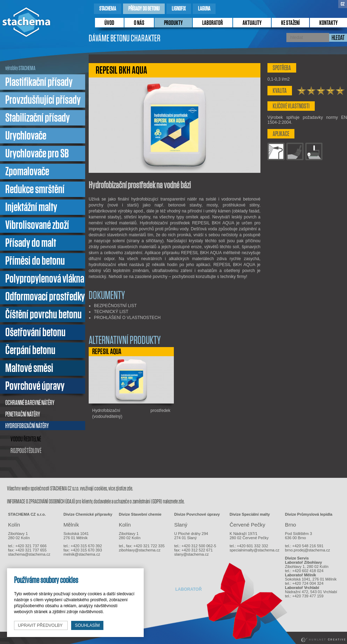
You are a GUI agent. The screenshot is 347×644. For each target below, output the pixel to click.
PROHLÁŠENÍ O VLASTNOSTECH (127, 318)
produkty (173, 23)
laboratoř (213, 23)
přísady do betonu (144, 9)
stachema (108, 9)
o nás (139, 23)
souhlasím (87, 625)
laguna (204, 9)
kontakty (328, 23)
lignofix (179, 9)
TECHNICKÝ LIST (111, 312)
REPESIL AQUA (107, 352)
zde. (130, 489)
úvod (109, 23)
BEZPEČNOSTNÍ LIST (115, 306)
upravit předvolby (41, 625)
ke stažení (290, 23)
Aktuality (252, 23)
